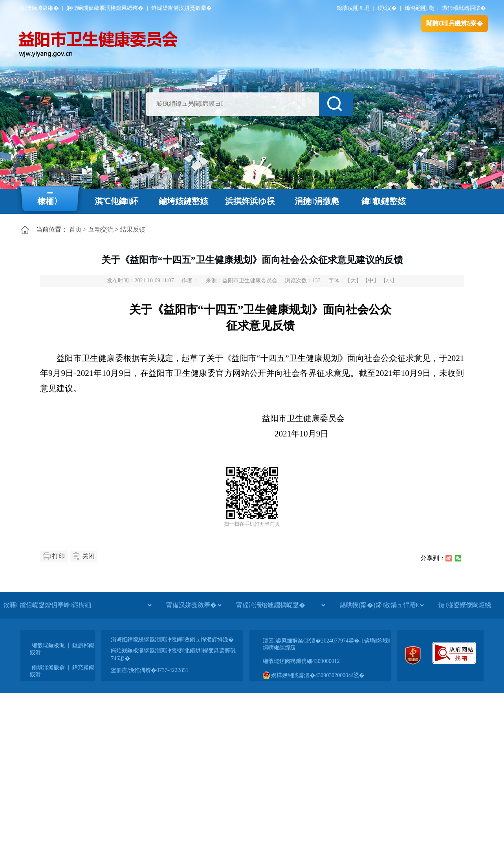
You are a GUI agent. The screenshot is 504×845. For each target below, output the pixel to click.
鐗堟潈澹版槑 (48, 667)
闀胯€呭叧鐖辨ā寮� (455, 23)
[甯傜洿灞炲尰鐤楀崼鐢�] (280, 605)
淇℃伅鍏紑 (116, 201)
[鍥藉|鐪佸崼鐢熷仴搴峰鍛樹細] (77, 605)
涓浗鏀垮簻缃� (39, 8)
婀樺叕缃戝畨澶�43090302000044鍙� (314, 675)
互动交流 (101, 229)
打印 (59, 556)
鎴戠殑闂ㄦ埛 (353, 8)
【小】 (389, 281)
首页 (75, 229)
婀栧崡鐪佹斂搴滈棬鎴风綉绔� (105, 8)
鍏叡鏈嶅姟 (384, 201)
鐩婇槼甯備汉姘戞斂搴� (181, 8)
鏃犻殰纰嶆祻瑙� (464, 8)
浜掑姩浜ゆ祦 (250, 201)
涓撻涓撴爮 (317, 201)
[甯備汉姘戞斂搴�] (194, 605)
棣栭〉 (50, 201)
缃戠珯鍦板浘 (48, 645)
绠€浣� (387, 8)
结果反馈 (133, 229)
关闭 (88, 556)
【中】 (371, 281)
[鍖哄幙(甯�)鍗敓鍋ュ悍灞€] (382, 605)
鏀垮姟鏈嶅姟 (183, 201)
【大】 (353, 281)
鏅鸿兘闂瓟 (419, 8)
